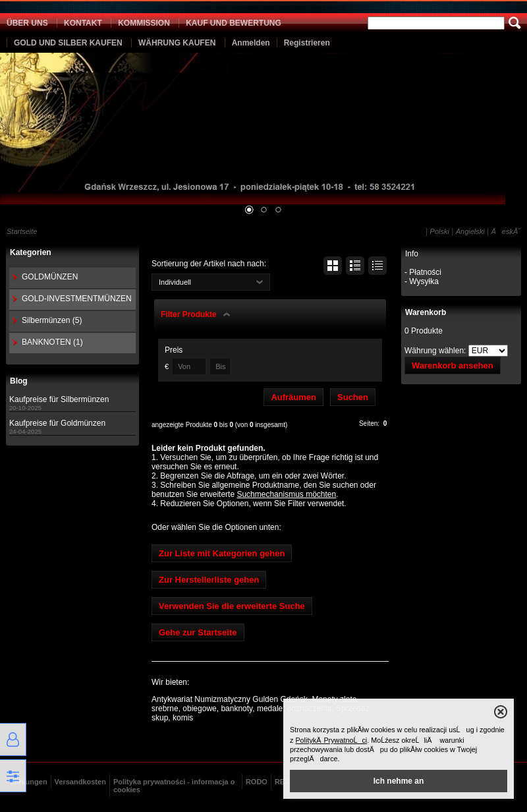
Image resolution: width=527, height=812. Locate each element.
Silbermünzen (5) (52, 320)
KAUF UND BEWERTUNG (234, 23)
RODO (257, 782)
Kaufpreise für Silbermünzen (59, 399)
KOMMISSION (144, 23)
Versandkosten (80, 782)
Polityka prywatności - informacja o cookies (174, 786)
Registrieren (307, 43)
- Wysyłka (422, 281)
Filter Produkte (189, 314)
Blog (19, 381)
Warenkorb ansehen (453, 365)
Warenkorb (426, 312)
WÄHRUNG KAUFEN (177, 43)
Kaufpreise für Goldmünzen (57, 423)
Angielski (470, 231)
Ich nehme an (399, 781)
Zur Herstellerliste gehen (209, 580)
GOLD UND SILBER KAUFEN (68, 43)
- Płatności (423, 272)
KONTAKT (83, 23)
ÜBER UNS (27, 23)
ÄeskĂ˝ (506, 231)
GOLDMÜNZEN (50, 277)
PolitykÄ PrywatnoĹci (331, 740)
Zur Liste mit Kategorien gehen (222, 553)
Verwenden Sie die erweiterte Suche (232, 606)
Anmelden (251, 43)
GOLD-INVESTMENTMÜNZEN (77, 299)
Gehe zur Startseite (198, 632)
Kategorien (31, 252)
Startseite (22, 231)
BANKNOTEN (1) (52, 342)
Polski (440, 231)
